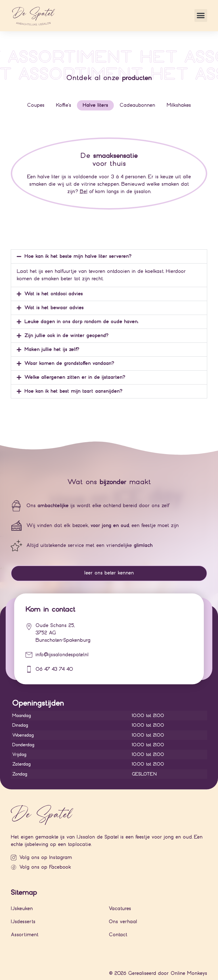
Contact (118, 935)
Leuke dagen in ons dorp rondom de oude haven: (81, 322)
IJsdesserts (23, 922)
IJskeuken (22, 909)
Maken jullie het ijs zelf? (52, 349)
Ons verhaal (123, 922)
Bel (84, 192)
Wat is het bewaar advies (54, 308)
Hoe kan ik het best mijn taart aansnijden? (73, 391)
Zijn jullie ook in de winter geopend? (66, 336)
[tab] (36, 105)
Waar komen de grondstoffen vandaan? (69, 363)
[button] (201, 15)
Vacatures (120, 909)
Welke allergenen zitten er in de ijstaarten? (75, 377)
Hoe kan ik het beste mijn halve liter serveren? (78, 256)
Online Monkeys (189, 973)
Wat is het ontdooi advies (54, 294)
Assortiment (25, 935)
